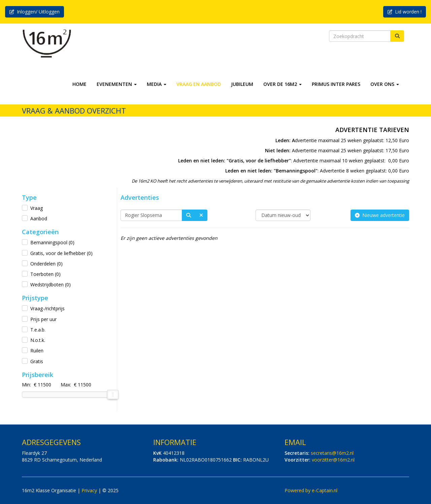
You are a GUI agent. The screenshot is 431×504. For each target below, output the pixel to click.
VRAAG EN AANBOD (199, 84)
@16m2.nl (332, 453)
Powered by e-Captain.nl (311, 490)
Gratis (37, 361)
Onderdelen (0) (46, 264)
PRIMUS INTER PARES (336, 84)
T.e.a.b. (38, 330)
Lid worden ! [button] (405, 12)
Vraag (37, 208)
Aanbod (39, 218)
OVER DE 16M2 (283, 84)
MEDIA (157, 84)
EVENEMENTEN (117, 84)
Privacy (89, 490)
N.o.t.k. (38, 340)
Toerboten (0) (45, 274)
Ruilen (37, 351)
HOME (79, 84)
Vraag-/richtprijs (47, 308)
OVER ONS (385, 84)
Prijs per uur (43, 319)
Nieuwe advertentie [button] (380, 215)
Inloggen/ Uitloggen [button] (35, 12)
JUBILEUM (242, 84)
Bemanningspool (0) (52, 242)
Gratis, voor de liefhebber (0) (61, 253)
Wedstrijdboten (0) (51, 285)
